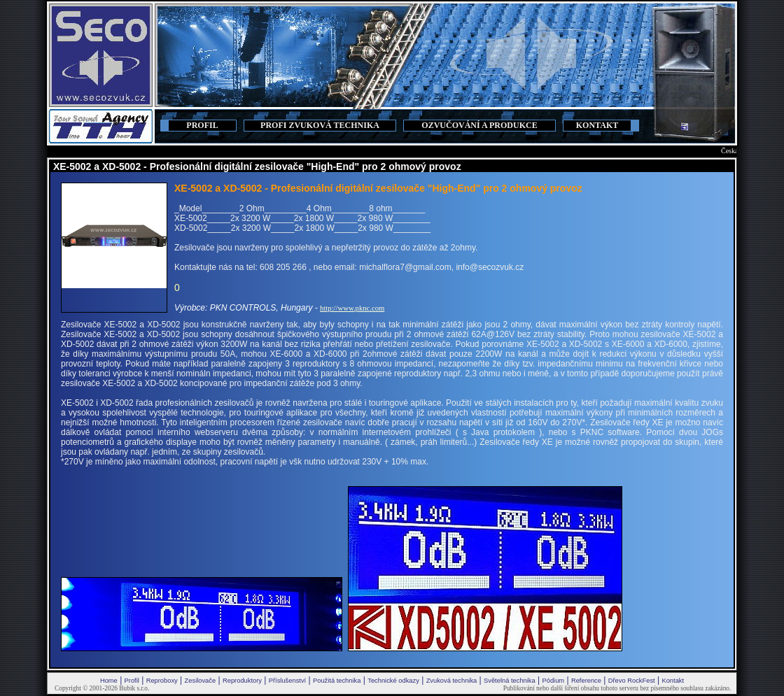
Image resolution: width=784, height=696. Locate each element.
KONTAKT (597, 125)
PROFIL (202, 125)
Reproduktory (242, 681)
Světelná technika (510, 681)
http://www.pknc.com (352, 308)
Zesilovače (201, 681)
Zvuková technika (452, 681)
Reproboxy (162, 681)
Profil (132, 681)
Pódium (553, 681)
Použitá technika (337, 681)
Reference (586, 681)
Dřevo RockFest (632, 681)
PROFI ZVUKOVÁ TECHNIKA (320, 125)
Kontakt (673, 681)
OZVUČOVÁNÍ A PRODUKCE (479, 125)
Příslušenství (287, 681)
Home (109, 681)
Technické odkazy (393, 681)
